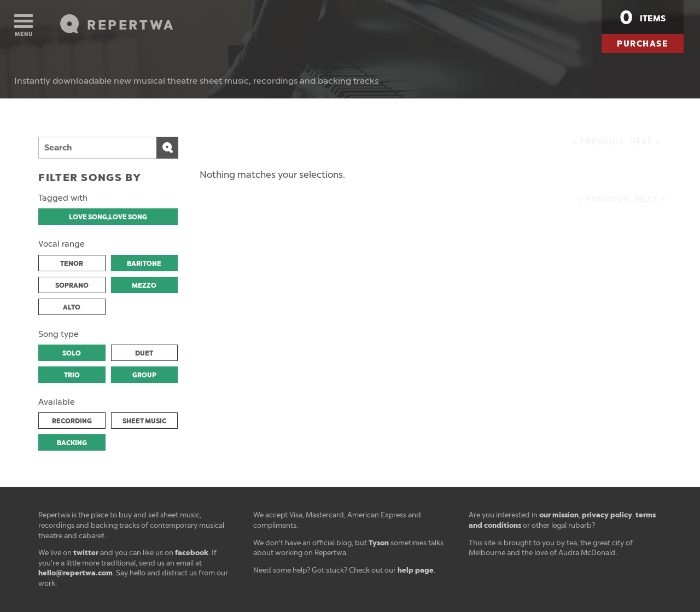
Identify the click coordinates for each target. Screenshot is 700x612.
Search (167, 148)
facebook (192, 553)
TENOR (72, 264)
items (643, 18)
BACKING (72, 443)
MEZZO (144, 285)
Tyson (379, 543)
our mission (559, 515)
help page (416, 570)
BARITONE (144, 264)
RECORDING (72, 421)
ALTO (72, 307)
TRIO (72, 375)
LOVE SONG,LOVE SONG (108, 217)
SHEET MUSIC (144, 421)
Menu (24, 26)
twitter (86, 553)
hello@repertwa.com (75, 573)
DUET (144, 353)
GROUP (144, 375)
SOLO (72, 353)
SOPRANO (72, 285)
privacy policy (607, 515)
